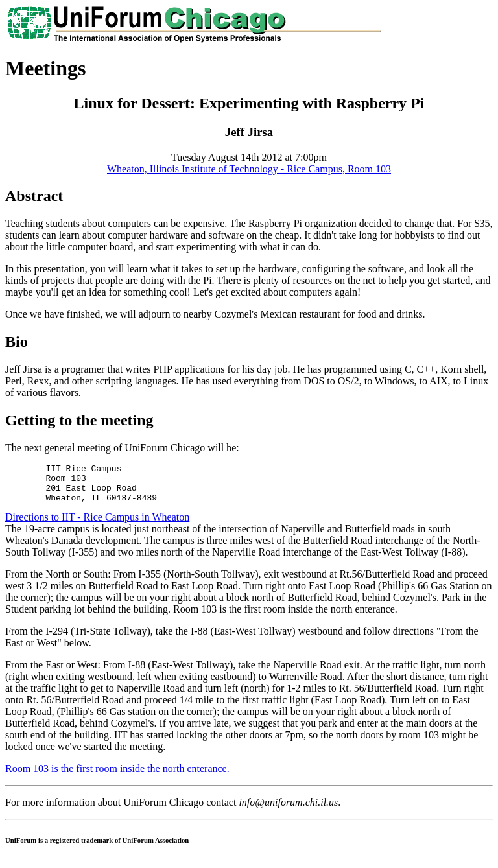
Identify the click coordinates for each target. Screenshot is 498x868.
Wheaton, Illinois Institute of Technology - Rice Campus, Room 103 (249, 169)
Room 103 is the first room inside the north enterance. (117, 776)
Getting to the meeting (79, 420)
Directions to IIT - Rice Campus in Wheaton (97, 525)
